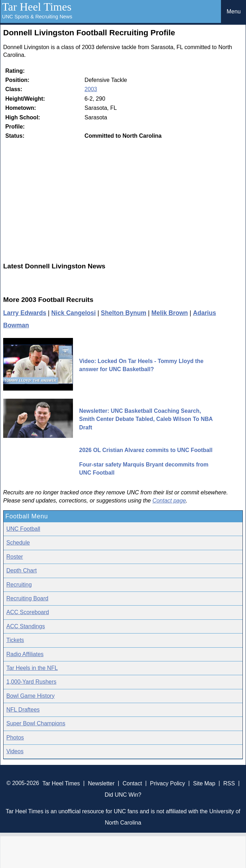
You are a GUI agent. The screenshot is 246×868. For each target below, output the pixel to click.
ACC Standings (26, 626)
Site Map (204, 783)
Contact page (169, 501)
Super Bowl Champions (36, 723)
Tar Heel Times (37, 7)
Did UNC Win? (123, 794)
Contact (132, 783)
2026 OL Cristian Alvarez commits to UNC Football (146, 450)
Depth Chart (21, 570)
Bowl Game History (30, 696)
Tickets (15, 640)
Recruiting (19, 585)
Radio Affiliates (25, 654)
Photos (15, 738)
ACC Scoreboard (28, 612)
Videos (15, 751)
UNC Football (23, 529)
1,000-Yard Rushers (31, 682)
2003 (91, 89)
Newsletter (102, 783)
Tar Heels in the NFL (32, 668)
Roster (15, 557)
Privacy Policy (168, 783)
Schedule (18, 543)
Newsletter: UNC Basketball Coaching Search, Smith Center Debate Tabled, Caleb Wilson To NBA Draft (146, 419)
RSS (229, 783)
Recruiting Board (27, 598)
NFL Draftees (23, 710)
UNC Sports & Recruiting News (37, 17)
